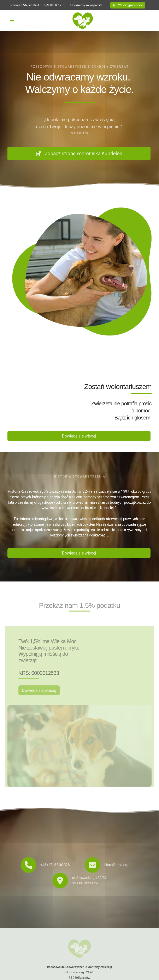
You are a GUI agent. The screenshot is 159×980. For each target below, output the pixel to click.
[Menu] (12, 21)
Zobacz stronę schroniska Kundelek (79, 154)
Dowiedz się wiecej (79, 553)
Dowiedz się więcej (79, 436)
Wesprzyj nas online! (128, 5)
